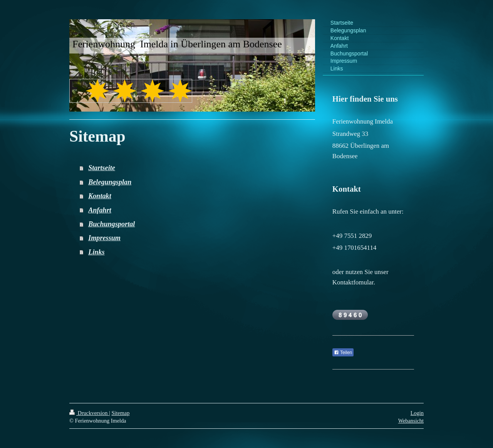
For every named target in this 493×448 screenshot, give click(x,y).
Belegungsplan (110, 182)
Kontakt (100, 196)
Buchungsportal (112, 224)
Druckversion (89, 413)
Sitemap (120, 413)
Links (96, 252)
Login (417, 413)
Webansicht (411, 421)
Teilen (343, 353)
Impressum (104, 238)
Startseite (102, 168)
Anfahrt (100, 210)
